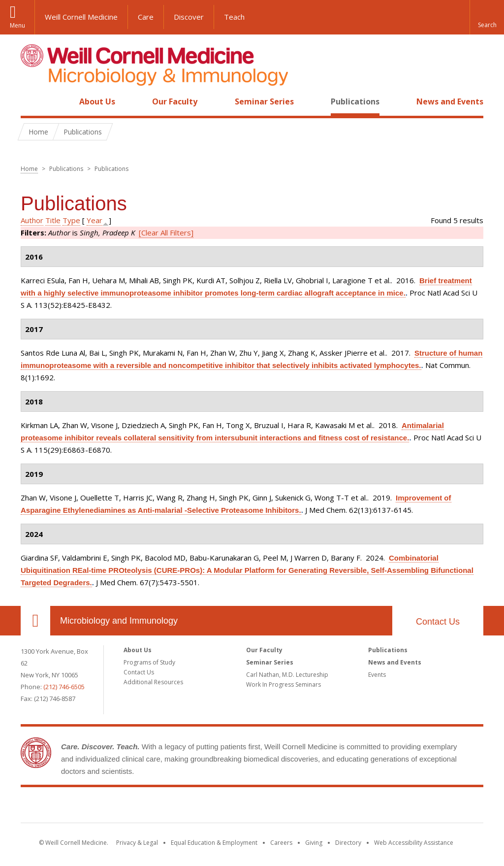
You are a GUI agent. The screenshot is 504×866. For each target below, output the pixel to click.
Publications (355, 101)
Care (146, 17)
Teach (234, 17)
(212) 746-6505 (64, 687)
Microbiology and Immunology (119, 621)
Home (31, 101)
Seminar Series (264, 101)
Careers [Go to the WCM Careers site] (281, 843)
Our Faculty (175, 101)
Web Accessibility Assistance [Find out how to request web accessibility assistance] (414, 843)
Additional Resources (153, 682)
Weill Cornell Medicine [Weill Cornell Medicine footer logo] (252, 807)
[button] (487, 17)
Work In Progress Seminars (283, 684)
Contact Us (438, 622)
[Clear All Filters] (166, 233)
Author (32, 220)
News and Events (450, 101)
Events (377, 675)
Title (53, 220)
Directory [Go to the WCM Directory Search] (348, 843)
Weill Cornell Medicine (81, 17)
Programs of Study (149, 662)
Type (71, 220)
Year (94, 220)
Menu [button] (17, 25)
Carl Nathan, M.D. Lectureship (287, 675)
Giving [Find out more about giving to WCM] (314, 843)
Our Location (35, 621)
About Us (97, 101)
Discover (189, 17)
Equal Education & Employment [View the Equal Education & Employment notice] (214, 843)
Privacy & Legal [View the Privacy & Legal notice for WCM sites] (137, 843)
